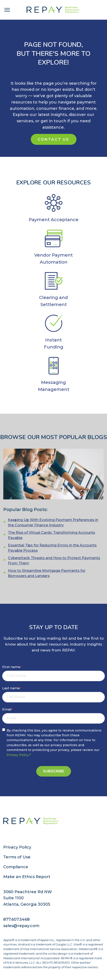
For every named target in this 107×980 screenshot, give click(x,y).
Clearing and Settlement (53, 301)
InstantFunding (54, 343)
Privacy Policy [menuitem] (17, 847)
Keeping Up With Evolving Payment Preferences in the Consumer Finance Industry (53, 522)
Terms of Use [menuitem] (17, 857)
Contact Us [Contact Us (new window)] (54, 139)
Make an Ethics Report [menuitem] (27, 877)
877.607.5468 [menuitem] (16, 919)
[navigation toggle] (7, 10)
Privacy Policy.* (19, 755)
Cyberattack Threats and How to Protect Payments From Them (54, 561)
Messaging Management (54, 386)
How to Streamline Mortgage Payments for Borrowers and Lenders (47, 573)
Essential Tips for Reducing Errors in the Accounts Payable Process (52, 548)
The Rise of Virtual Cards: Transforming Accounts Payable (52, 535)
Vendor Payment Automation (53, 259)
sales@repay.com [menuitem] (21, 926)
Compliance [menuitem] (16, 867)
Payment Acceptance (54, 220)
